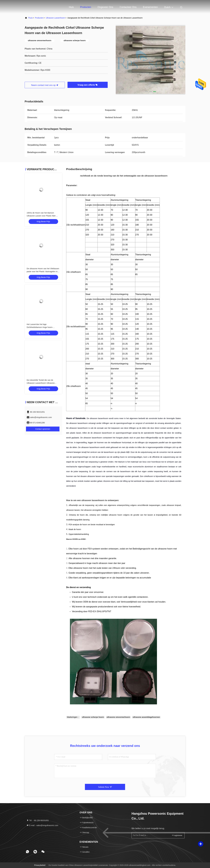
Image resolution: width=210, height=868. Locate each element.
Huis (71, 7)
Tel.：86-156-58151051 (38, 820)
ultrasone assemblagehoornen (146, 717)
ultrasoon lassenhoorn (55, 18)
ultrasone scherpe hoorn (93, 717)
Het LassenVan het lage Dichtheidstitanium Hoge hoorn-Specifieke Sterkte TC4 (40, 327)
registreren (177, 835)
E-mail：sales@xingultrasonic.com (42, 825)
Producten (86, 7)
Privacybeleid (40, 865)
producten (39, 18)
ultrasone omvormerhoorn (118, 717)
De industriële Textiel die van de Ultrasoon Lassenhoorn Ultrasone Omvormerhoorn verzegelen (41, 383)
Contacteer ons (128, 7)
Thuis (30, 18)
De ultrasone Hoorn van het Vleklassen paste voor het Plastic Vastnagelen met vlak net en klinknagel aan (43, 272)
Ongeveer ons (105, 7)
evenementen (150, 7)
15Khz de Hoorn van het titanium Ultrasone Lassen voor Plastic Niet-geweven (41, 216)
